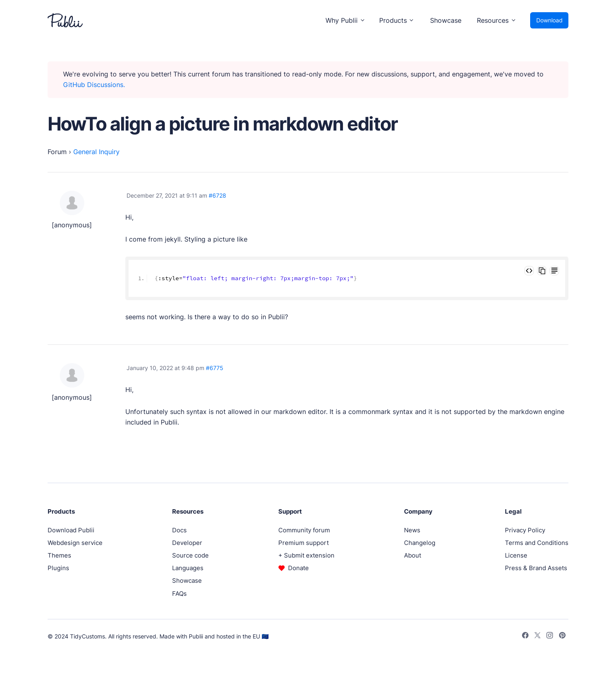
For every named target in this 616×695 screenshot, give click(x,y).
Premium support (304, 543)
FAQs (179, 594)
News (412, 530)
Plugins (58, 568)
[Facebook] (525, 636)
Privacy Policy (525, 530)
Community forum (304, 530)
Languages (188, 568)
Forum (57, 152)
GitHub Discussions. (94, 85)
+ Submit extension (306, 555)
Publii (196, 636)
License (516, 555)
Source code (190, 555)
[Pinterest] (562, 636)
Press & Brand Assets (536, 568)
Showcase (446, 20)
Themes (59, 555)
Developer (187, 543)
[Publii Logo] (65, 20)
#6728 (217, 195)
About (413, 555)
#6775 (215, 368)
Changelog (420, 543)
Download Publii (71, 530)
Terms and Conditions (537, 543)
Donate (298, 568)
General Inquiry (96, 152)
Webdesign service (75, 543)
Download (549, 20)
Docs (179, 530)
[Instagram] (550, 636)
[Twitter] (537, 636)
